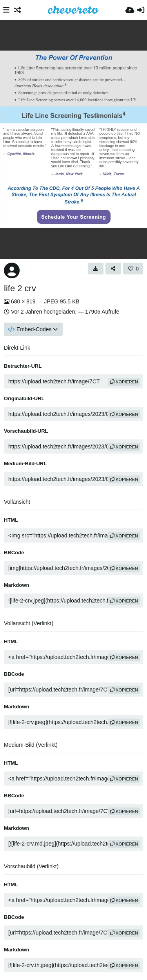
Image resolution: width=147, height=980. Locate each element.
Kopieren (124, 382)
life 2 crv (20, 288)
